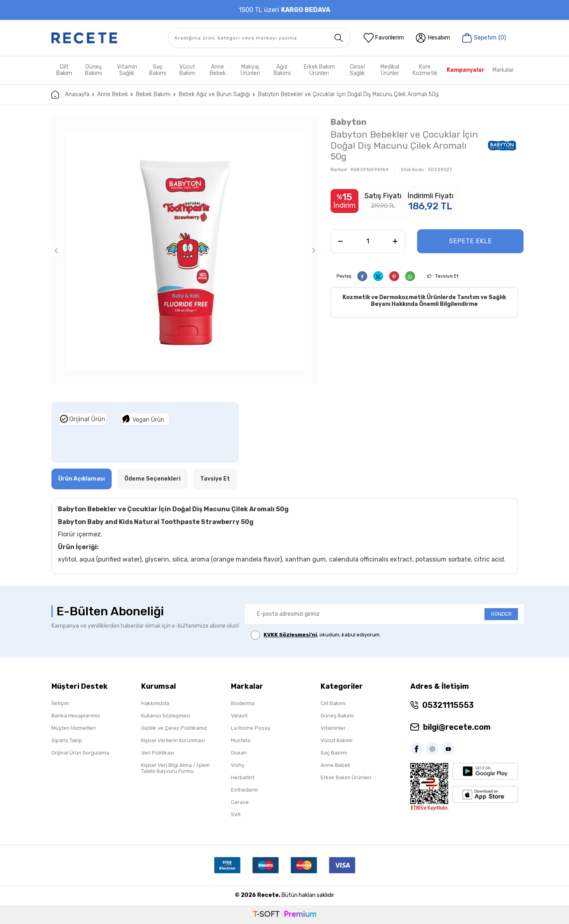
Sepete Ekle (471, 241)
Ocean (239, 753)
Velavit (239, 716)
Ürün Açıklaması (82, 479)
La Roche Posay (251, 728)
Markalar (503, 70)
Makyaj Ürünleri (250, 70)
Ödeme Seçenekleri (153, 479)
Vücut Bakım (187, 70)
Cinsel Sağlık (357, 70)
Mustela (241, 740)
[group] (185, 250)
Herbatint (243, 777)
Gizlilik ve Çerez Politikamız (174, 728)
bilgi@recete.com (457, 727)
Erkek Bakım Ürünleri (319, 70)
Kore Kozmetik (425, 70)
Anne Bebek (218, 70)
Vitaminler (333, 728)
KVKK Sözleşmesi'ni (290, 635)
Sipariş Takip (67, 740)
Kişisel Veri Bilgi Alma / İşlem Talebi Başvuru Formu (175, 768)
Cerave (240, 802)
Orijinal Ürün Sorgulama (80, 753)
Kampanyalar (466, 70)
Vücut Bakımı (337, 740)
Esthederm (244, 790)
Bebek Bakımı (153, 94)
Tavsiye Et (447, 276)
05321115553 (448, 705)
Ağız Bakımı (282, 70)
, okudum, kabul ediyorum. (316, 635)
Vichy (238, 765)
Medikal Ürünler (390, 70)
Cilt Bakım (64, 70)
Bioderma (243, 703)
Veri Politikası (158, 753)
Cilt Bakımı (333, 703)
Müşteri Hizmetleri (74, 728)
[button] (56, 250)
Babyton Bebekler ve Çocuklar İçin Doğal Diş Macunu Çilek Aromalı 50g (348, 94)
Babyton (348, 122)
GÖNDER (501, 614)
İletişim (60, 703)
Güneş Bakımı (94, 70)
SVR (236, 815)
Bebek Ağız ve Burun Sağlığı (214, 94)
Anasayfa (70, 95)
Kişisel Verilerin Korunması (173, 740)
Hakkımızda (155, 703)
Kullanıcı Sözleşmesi (166, 716)
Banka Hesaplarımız (76, 716)
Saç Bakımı (158, 70)
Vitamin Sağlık (127, 70)
